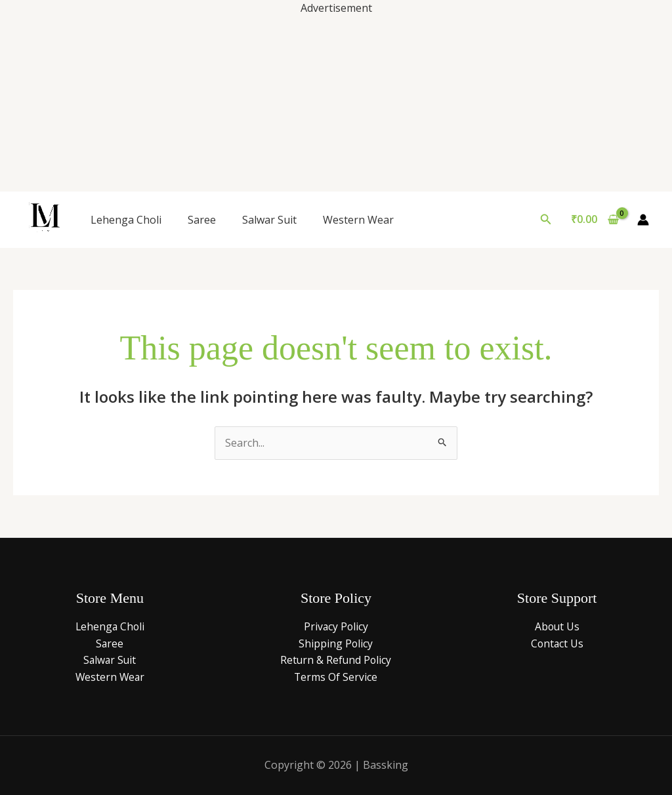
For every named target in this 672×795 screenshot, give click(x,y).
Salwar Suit (269, 220)
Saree (202, 220)
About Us (557, 626)
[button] (546, 220)
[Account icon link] (643, 220)
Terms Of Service (336, 677)
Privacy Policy (336, 626)
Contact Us (557, 643)
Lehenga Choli (126, 220)
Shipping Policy (336, 643)
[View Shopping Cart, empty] (595, 220)
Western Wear (358, 220)
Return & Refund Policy (336, 660)
